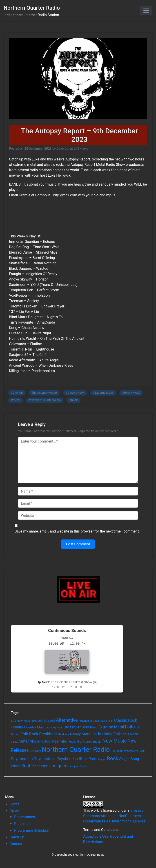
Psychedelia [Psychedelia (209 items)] (22, 759)
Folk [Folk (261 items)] (129, 727)
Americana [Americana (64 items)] (85, 721)
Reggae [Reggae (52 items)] (102, 759)
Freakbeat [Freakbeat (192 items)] (48, 734)
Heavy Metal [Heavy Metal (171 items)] (81, 734)
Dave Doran (65, 149)
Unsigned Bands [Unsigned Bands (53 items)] (78, 766)
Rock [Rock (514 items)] (113, 758)
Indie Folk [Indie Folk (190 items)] (112, 734)
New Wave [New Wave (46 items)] (35, 751)
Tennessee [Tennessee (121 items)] (39, 766)
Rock (75, 400)
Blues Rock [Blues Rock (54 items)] (107, 721)
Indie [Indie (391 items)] (98, 734)
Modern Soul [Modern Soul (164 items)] (41, 741)
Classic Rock (76, 393)
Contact (16, 844)
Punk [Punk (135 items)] (93, 759)
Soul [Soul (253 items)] (26, 766)
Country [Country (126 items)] (17, 727)
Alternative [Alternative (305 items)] (67, 720)
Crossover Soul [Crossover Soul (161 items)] (76, 727)
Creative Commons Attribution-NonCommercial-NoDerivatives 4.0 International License (114, 816)
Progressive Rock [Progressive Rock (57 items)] (134, 751)
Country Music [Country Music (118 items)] (35, 727)
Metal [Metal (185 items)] (24, 741)
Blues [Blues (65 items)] (96, 721)
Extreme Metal (104, 393)
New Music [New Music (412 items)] (114, 741)
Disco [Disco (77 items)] (94, 727)
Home (14, 804)
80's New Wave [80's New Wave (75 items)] (21, 721)
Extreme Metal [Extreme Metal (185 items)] (111, 727)
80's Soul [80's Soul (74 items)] (37, 721)
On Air (15, 811)
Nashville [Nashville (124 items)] (59, 741)
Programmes (25, 817)
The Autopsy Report (44, 393)
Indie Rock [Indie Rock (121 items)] (130, 734)
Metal (17, 400)
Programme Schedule (31, 830)
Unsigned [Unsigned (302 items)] (58, 766)
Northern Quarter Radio (32, 8)
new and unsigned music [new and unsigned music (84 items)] (84, 741)
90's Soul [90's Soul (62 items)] (50, 721)
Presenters (23, 824)
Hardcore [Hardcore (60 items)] (64, 734)
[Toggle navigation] (146, 11)
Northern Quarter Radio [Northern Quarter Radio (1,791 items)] (76, 750)
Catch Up (17, 393)
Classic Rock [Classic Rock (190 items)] (126, 720)
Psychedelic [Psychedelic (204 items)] (45, 759)
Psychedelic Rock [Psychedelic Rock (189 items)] (72, 759)
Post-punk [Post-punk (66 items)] (117, 751)
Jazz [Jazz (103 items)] (14, 741)
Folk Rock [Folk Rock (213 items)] (29, 734)
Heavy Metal (132, 393)
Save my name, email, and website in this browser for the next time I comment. (77, 531)
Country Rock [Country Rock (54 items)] (55, 728)
